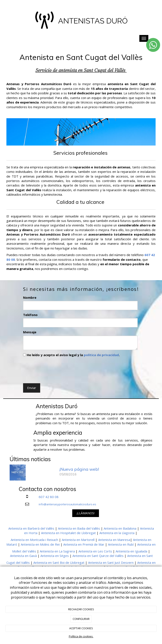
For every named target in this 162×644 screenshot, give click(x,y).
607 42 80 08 (49, 497)
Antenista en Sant (140, 556)
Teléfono (30, 315)
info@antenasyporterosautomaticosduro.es (67, 504)
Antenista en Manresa (114, 540)
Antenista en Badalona (120, 528)
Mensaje (30, 332)
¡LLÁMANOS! (86, 513)
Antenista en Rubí (121, 544)
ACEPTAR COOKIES (81, 628)
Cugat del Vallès (18, 562)
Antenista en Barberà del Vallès (31, 528)
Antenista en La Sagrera (57, 551)
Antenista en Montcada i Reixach (34, 540)
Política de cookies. (81, 636)
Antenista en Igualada (131, 551)
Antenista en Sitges (55, 556)
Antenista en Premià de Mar (84, 544)
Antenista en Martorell (78, 540)
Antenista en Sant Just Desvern (111, 562)
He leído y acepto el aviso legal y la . (71, 355)
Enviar (32, 388)
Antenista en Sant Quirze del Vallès (98, 556)
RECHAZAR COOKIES (81, 609)
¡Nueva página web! (79, 469)
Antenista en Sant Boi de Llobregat (59, 562)
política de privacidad (101, 355)
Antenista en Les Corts (95, 551)
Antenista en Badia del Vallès (79, 528)
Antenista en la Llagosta (117, 533)
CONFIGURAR (81, 619)
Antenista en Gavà (23, 556)
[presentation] (56, 369)
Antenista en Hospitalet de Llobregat (68, 533)
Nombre (30, 297)
